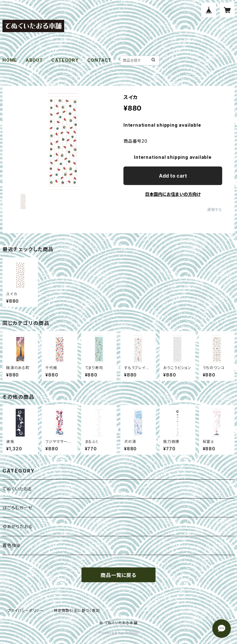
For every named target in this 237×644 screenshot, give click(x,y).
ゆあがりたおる (18, 526)
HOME (10, 60)
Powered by (118, 633)
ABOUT (34, 60)
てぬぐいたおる (17, 489)
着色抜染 (12, 545)
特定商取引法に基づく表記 (77, 610)
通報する (215, 210)
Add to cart (173, 176)
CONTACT (100, 60)
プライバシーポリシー (26, 610)
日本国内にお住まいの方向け (173, 194)
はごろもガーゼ (18, 508)
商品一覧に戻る (118, 575)
